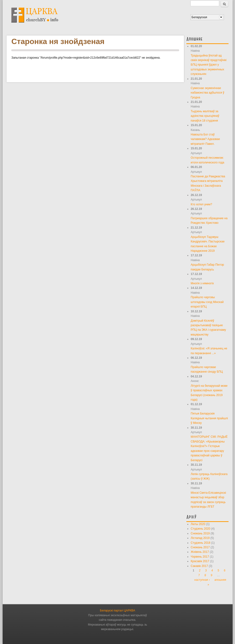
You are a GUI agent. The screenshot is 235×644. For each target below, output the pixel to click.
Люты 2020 (198, 524)
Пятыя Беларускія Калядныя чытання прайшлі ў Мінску (209, 418)
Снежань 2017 (200, 547)
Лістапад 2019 (200, 538)
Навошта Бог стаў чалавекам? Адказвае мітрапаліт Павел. (205, 139)
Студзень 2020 (201, 529)
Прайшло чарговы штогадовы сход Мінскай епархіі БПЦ (207, 302)
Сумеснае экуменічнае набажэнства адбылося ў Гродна (207, 93)
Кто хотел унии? (201, 204)
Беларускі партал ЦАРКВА (117, 610)
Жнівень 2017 (200, 552)
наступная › (202, 580)
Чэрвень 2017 (200, 557)
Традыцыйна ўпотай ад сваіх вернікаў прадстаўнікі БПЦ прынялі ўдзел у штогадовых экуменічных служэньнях (209, 65)
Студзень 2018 (201, 543)
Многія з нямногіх (202, 283)
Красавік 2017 (200, 561)
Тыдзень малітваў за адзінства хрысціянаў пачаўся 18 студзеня (205, 116)
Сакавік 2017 (199, 566)
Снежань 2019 (200, 533)
